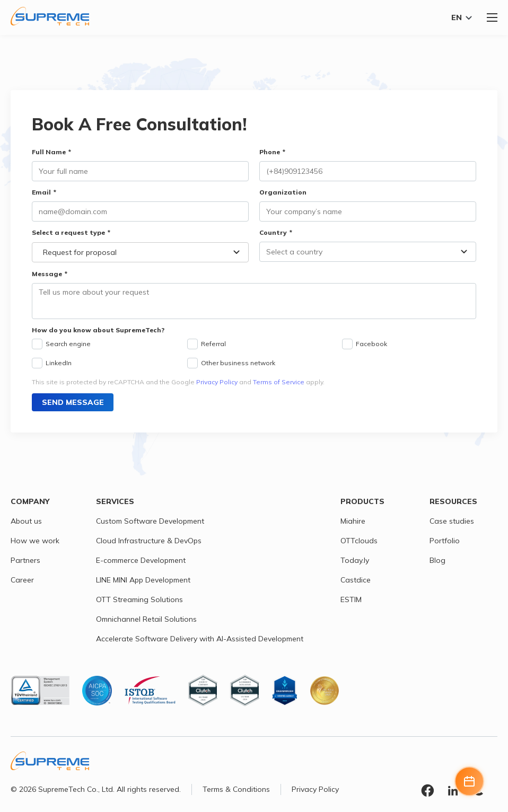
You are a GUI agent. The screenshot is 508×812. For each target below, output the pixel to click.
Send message (73, 402)
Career (22, 580)
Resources (453, 501)
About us (26, 521)
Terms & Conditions (236, 789)
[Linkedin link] (453, 792)
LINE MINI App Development (143, 580)
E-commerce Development (141, 560)
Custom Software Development (150, 521)
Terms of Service (279, 382)
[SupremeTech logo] (50, 16)
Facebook (371, 344)
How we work (35, 541)
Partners (25, 560)
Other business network (238, 363)
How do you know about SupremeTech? (98, 330)
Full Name (49, 152)
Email (41, 192)
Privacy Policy (217, 382)
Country (273, 232)
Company (30, 501)
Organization (283, 192)
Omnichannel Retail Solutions (146, 619)
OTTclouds (359, 541)
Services (115, 501)
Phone (270, 152)
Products (362, 501)
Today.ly (355, 560)
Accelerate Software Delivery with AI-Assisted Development (200, 639)
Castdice (356, 580)
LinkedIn (59, 363)
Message (47, 274)
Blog (437, 560)
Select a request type (68, 232)
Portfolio (445, 541)
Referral (213, 344)
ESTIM (351, 599)
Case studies (452, 521)
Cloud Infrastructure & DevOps (149, 541)
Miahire (353, 521)
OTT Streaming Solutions (139, 599)
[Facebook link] (427, 792)
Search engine (68, 344)
